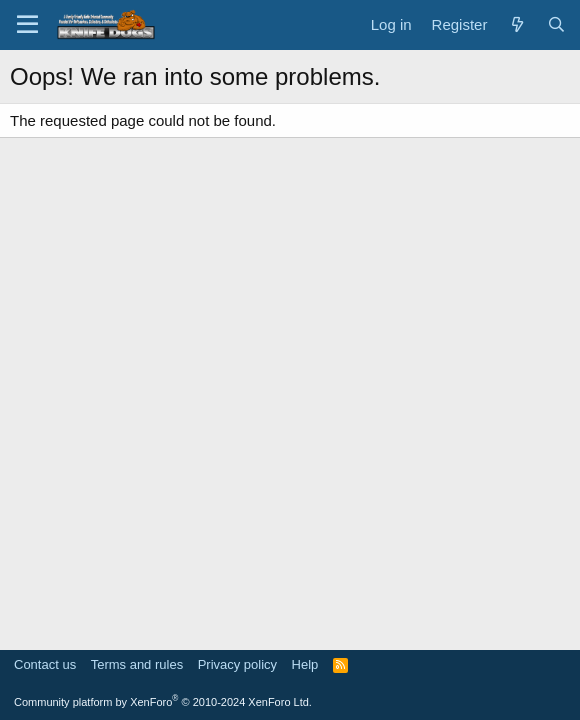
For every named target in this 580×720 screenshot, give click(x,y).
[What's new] (516, 24)
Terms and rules (137, 664)
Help (305, 664)
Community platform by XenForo (163, 702)
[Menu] (27, 25)
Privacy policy (237, 664)
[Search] (556, 24)
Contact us (45, 664)
